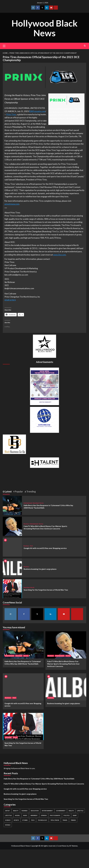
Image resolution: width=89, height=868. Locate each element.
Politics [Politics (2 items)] (67, 815)
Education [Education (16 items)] (35, 811)
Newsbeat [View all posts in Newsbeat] (36, 503)
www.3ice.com (60, 255)
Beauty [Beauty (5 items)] (16, 811)
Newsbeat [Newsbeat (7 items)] (34, 815)
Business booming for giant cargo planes (40, 569)
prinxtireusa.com (12, 204)
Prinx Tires (11, 114)
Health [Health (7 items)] (71, 811)
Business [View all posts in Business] (26, 524)
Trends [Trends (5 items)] (73, 820)
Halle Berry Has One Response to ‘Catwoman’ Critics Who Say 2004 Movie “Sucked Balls (39, 779)
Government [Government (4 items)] (61, 811)
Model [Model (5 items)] (17, 815)
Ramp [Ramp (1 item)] (75, 815)
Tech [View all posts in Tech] (31, 546)
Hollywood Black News (45, 28)
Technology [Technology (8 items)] (42, 820)
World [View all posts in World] (32, 587)
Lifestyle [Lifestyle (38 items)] (80, 811)
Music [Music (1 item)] (25, 815)
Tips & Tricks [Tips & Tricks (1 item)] (55, 820)
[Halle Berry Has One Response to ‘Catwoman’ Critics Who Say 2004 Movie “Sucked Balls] (12, 505)
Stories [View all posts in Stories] (42, 503)
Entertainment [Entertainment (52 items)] (47, 811)
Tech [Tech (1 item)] (33, 820)
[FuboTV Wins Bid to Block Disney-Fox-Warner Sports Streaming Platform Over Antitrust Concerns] (12, 526)
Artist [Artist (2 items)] (8, 811)
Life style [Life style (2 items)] (8, 815)
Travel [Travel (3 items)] (65, 820)
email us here (10, 300)
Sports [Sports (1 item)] (16, 820)
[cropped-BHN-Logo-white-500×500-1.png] (44, 346)
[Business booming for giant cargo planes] (12, 568)
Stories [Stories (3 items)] (25, 820)
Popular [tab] (19, 491)
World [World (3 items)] (8, 825)
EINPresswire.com (37, 111)
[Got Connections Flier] (44, 386)
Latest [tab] (8, 491)
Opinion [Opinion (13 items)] (44, 815)
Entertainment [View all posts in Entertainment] (28, 503)
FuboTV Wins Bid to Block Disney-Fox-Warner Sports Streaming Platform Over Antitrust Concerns (63, 664)
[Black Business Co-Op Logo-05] (14, 444)
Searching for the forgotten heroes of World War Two (46, 590)
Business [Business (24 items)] (25, 811)
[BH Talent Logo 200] (44, 462)
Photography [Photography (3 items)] (55, 815)
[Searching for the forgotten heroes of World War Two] (12, 588)
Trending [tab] (31, 491)
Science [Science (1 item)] (8, 820)
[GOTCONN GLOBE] (44, 420)
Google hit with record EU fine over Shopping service (45, 548)
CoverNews (62, 846)
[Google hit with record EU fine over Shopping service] (23, 687)
